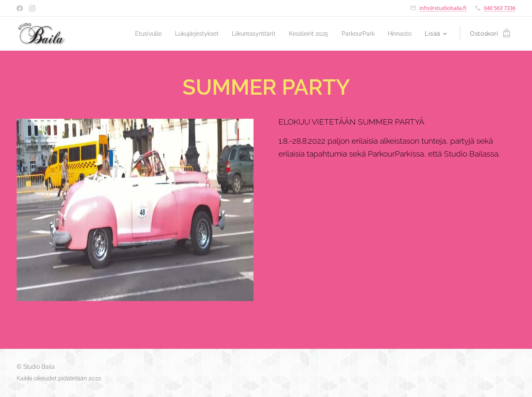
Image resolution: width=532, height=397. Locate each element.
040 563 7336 (500, 8)
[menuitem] (131, 34)
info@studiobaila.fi (443, 8)
